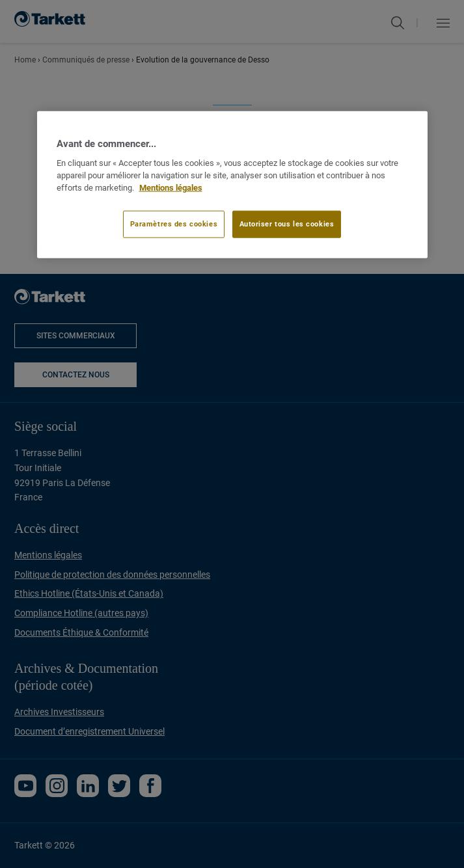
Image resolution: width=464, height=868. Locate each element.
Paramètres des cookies (174, 223)
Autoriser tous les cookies (287, 223)
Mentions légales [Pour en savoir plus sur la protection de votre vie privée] (171, 188)
